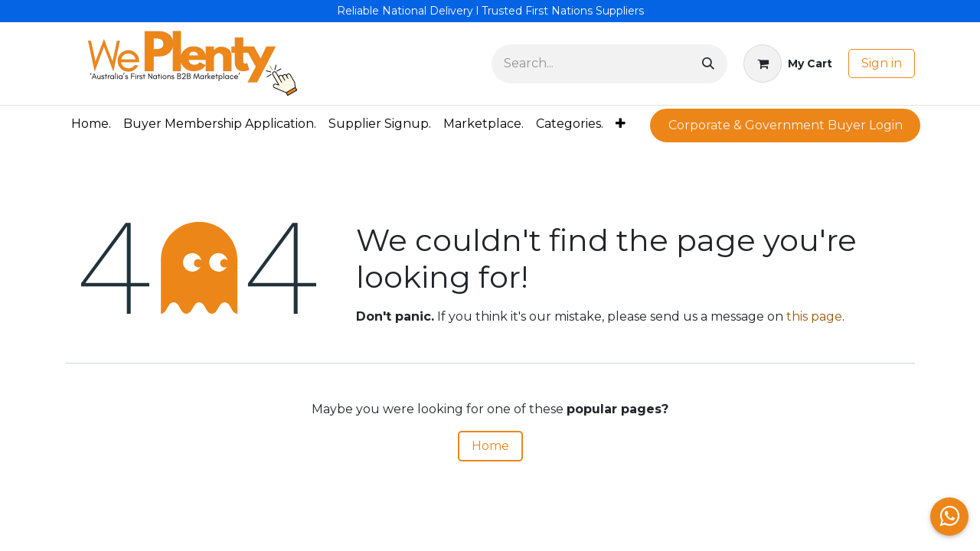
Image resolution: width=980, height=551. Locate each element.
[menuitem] (91, 124)
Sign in (882, 63)
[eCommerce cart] (788, 64)
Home (490, 446)
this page (814, 316)
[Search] (708, 64)
